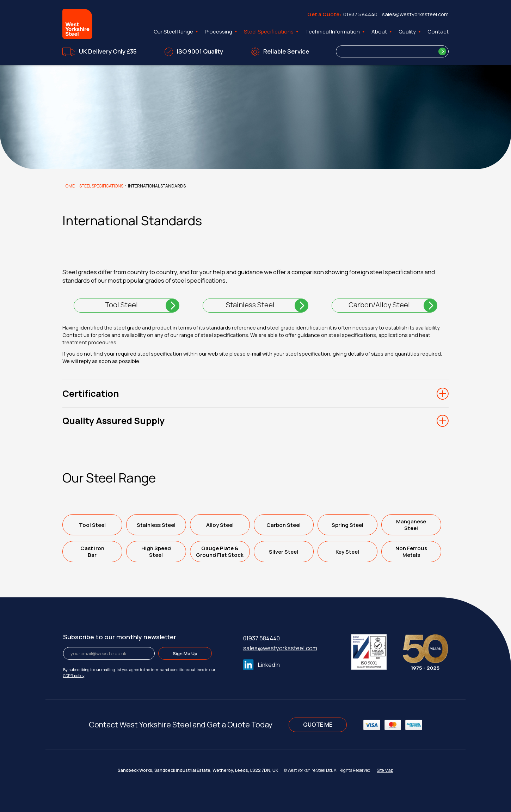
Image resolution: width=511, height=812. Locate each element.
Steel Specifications (272, 32)
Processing (221, 32)
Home (69, 186)
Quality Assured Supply (113, 421)
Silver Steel (284, 552)
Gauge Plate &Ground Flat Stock (220, 552)
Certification (91, 393)
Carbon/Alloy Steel (379, 305)
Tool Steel (121, 305)
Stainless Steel (250, 305)
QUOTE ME (318, 725)
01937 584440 (360, 14)
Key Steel (347, 552)
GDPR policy (74, 675)
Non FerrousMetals (411, 552)
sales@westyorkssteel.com (415, 14)
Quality (410, 32)
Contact (438, 32)
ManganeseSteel (411, 525)
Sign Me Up (185, 653)
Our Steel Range (176, 32)
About (382, 32)
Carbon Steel (284, 525)
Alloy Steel (220, 525)
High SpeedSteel (156, 552)
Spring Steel (347, 525)
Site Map (385, 770)
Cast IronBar (92, 552)
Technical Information (335, 32)
